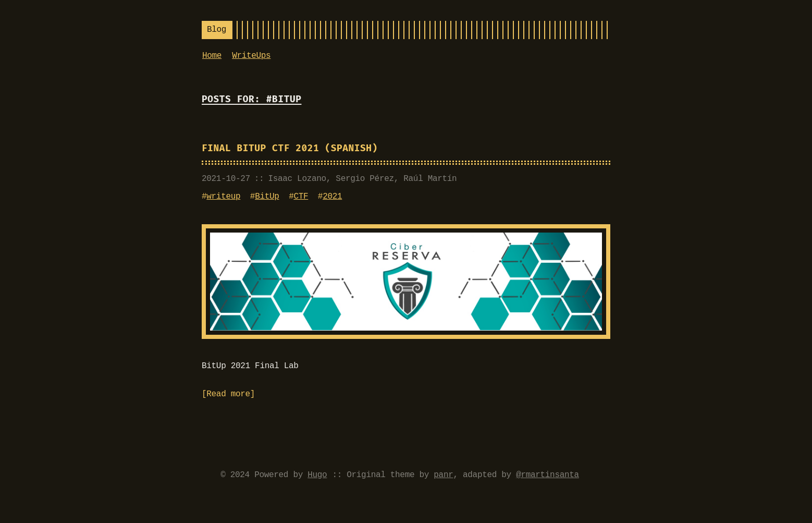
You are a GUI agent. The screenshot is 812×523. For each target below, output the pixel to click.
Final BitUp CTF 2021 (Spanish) (290, 148)
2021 (332, 197)
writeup (223, 197)
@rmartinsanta (548, 475)
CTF (301, 197)
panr (443, 475)
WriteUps (251, 56)
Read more (228, 394)
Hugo (317, 475)
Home (212, 56)
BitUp (267, 197)
